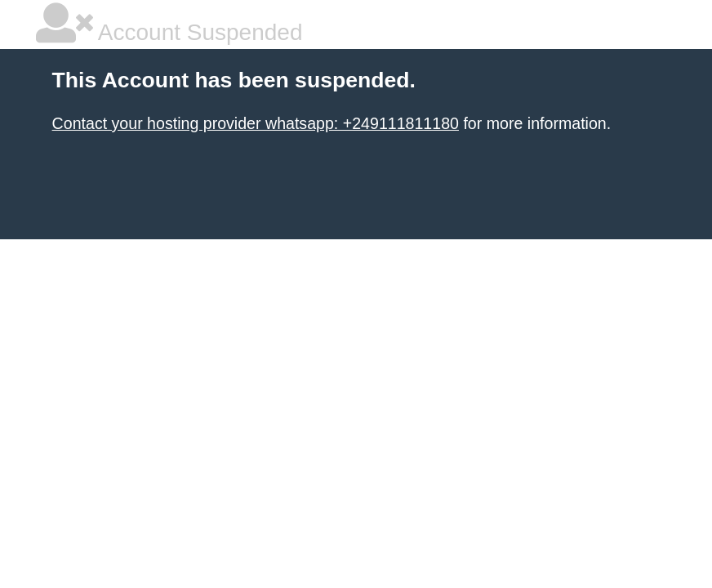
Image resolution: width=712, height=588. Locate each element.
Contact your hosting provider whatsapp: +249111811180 (256, 123)
